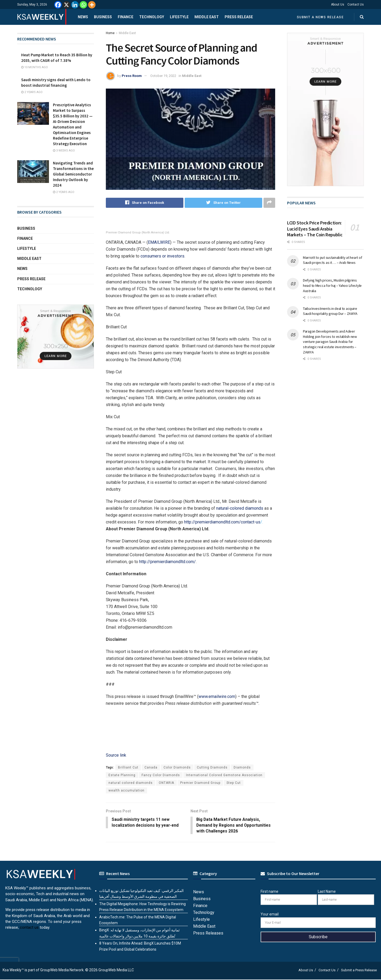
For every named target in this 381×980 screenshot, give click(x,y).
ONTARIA (166, 783)
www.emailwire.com (217, 696)
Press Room (132, 76)
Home (110, 33)
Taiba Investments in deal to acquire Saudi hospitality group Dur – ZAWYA (330, 311)
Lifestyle (179, 17)
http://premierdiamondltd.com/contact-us (222, 522)
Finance (126, 17)
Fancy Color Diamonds (161, 775)
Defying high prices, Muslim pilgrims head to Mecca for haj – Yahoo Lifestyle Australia (332, 285)
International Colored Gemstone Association (224, 775)
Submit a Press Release (359, 971)
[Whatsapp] (83, 5)
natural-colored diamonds (240, 508)
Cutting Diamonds (212, 767)
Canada (151, 767)
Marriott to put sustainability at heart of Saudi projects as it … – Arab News (332, 260)
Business (103, 17)
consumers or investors (162, 256)
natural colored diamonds (131, 783)
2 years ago (32, 92)
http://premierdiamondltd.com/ (167, 562)
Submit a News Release (320, 17)
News (83, 17)
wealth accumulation (126, 790)
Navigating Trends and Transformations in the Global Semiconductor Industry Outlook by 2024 (73, 174)
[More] (92, 5)
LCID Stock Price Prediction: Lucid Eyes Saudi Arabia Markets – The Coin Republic (315, 229)
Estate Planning (122, 775)
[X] (66, 5)
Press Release (239, 17)
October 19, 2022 (163, 76)
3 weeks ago (64, 151)
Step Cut (234, 783)
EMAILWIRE (159, 242)
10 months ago (35, 67)
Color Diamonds (177, 767)
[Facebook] (58, 5)
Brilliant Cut (128, 767)
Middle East (207, 17)
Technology (152, 17)
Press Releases (208, 934)
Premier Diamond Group (200, 783)
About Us (338, 4)
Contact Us (356, 4)
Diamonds (242, 767)
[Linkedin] (75, 5)
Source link (116, 755)
